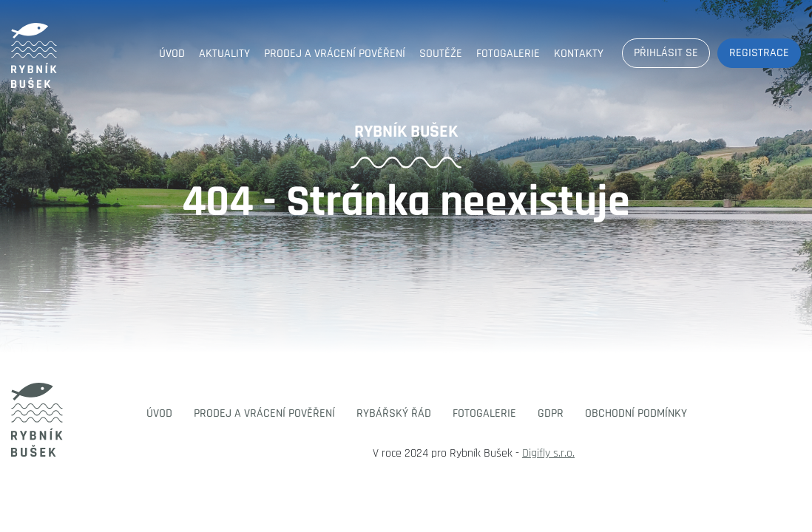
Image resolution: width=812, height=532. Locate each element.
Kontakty (579, 54)
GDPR (551, 413)
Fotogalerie (508, 54)
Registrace (759, 53)
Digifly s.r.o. (548, 453)
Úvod (172, 54)
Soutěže (441, 54)
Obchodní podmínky (636, 413)
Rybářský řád (394, 413)
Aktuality (224, 54)
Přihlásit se (666, 53)
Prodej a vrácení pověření (335, 54)
